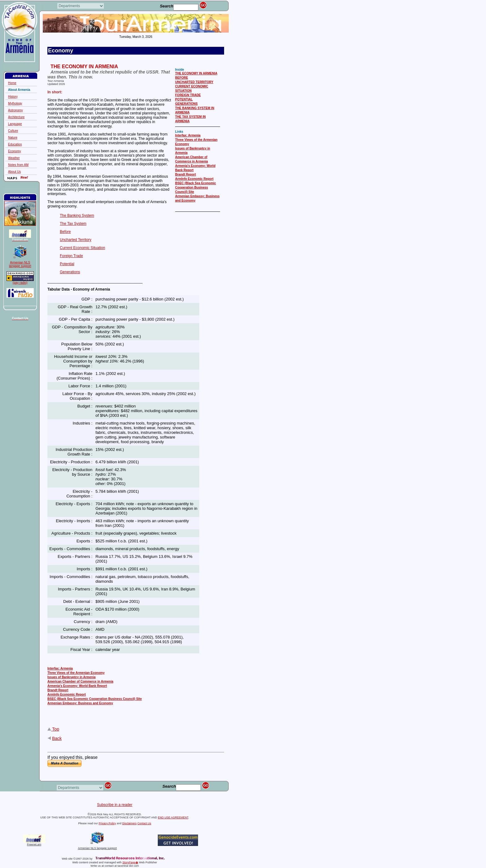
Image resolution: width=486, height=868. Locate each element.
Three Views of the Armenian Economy (76, 673)
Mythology (15, 103)
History (13, 97)
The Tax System (73, 224)
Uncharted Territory (76, 240)
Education (15, 144)
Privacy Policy (107, 823)
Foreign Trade (71, 256)
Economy (15, 151)
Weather (14, 158)
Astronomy (15, 110)
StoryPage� (130, 862)
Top (56, 729)
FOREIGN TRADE (188, 95)
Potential (67, 264)
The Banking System (77, 216)
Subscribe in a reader (115, 805)
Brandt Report (186, 174)
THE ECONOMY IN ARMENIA (196, 73)
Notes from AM (18, 165)
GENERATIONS (186, 104)
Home (12, 83)
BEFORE (182, 78)
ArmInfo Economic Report (194, 179)
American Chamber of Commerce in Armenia (80, 681)
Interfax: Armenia (188, 135)
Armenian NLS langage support (97, 847)
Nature (13, 138)
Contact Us (144, 823)
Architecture (16, 117)
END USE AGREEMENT (173, 817)
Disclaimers (129, 823)
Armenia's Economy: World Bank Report (77, 686)
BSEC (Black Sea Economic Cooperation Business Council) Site (196, 187)
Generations (70, 272)
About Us (14, 172)
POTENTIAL (184, 99)
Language (15, 124)
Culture (13, 131)
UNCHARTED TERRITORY (194, 82)
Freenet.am (34, 844)
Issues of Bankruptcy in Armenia (71, 677)
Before (65, 232)
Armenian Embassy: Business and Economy (80, 703)
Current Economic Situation (82, 248)
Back (57, 738)
